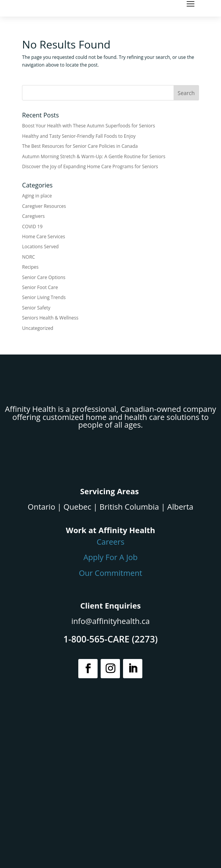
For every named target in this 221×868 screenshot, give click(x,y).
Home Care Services (43, 237)
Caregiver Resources (44, 206)
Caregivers (33, 216)
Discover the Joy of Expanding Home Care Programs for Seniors (90, 166)
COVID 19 (32, 227)
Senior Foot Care (40, 287)
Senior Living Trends (44, 297)
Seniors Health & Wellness (50, 318)
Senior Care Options (44, 277)
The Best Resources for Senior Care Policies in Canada (80, 146)
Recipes (30, 267)
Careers (110, 542)
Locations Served (40, 247)
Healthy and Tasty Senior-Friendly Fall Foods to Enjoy (79, 136)
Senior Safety (36, 308)
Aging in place (37, 196)
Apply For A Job (110, 557)
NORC (28, 257)
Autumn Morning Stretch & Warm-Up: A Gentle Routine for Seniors (94, 156)
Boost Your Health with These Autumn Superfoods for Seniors (89, 126)
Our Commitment (110, 573)
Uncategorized (38, 328)
